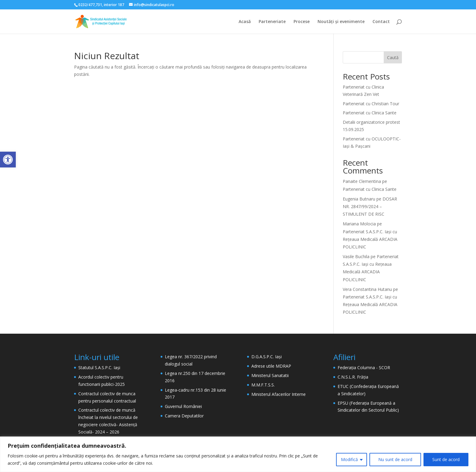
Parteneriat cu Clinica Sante (370, 113)
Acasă (245, 22)
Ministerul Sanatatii (270, 375)
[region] (238, 454)
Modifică (349, 459)
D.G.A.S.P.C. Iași (267, 357)
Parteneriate (272, 22)
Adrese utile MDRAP (271, 366)
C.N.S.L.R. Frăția (353, 377)
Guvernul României (183, 406)
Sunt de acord (446, 459)
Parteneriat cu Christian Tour (371, 104)
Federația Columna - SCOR (364, 367)
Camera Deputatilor (184, 416)
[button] (8, 160)
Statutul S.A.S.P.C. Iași (99, 367)
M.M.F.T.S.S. (263, 385)
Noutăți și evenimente (341, 22)
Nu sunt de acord (395, 459)
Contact (381, 22)
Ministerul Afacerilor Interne (279, 394)
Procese (302, 22)
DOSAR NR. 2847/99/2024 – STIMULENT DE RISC (370, 206)
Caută (393, 57)
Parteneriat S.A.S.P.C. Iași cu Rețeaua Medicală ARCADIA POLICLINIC (370, 239)
